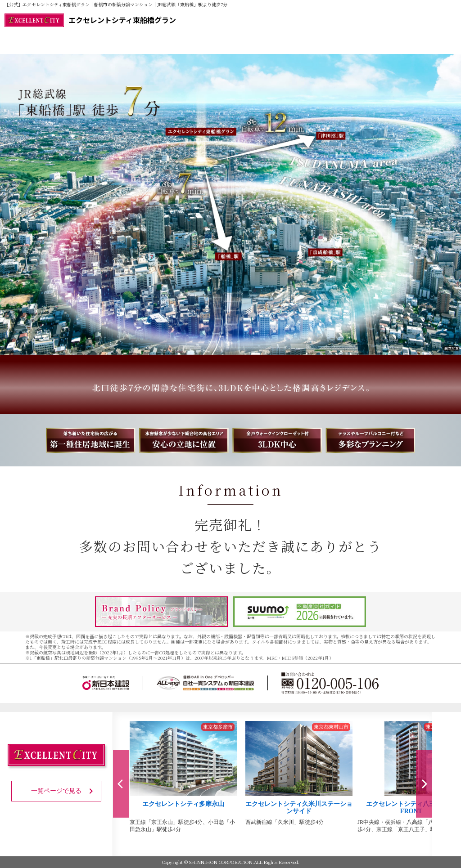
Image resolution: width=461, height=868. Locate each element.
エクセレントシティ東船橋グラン (90, 20)
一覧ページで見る (64, 791)
